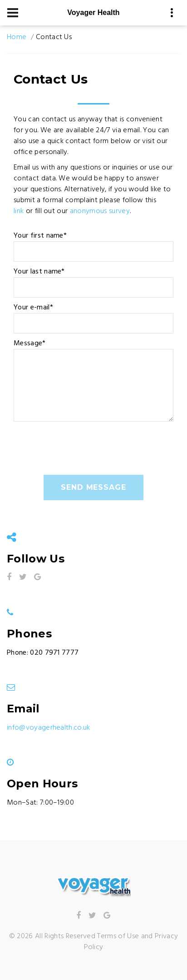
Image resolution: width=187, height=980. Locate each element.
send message (94, 487)
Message (30, 343)
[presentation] (83, 453)
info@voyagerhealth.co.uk (49, 728)
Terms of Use (118, 936)
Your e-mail (33, 308)
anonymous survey (100, 211)
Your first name (40, 236)
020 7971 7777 (54, 653)
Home (17, 37)
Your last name (39, 272)
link (19, 211)
